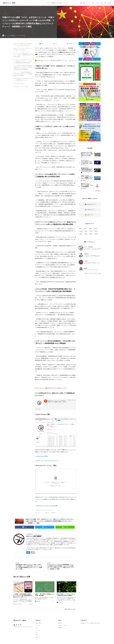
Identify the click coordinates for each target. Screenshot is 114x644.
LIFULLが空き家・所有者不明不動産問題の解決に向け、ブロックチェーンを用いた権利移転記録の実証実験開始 (23, 67)
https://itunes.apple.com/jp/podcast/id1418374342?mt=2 (47, 461)
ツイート (56, 44)
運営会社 (60, 623)
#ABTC (85, 228)
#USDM (81, 231)
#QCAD (95, 228)
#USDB (86, 234)
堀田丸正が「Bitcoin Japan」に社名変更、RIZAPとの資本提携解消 (87, 185)
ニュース (98, 3)
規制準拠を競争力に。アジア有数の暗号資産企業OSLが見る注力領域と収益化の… (87, 170)
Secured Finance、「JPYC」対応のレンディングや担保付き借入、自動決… (87, 162)
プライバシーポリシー (63, 625)
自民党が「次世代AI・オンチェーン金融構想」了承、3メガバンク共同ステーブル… (87, 177)
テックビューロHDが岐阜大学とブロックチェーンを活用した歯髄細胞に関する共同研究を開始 (23, 55)
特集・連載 (82, 3)
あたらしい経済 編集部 (34, 536)
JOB (102, 3)
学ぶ (93, 3)
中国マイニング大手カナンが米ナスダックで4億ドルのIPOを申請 (23, 49)
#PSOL (86, 231)
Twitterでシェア (91, 210)
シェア (42, 44)
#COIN (91, 231)
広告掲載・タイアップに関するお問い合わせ (90, 623)
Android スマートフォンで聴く (21, 86)
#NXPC (81, 234)
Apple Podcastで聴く (19, 83)
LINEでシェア (90, 215)
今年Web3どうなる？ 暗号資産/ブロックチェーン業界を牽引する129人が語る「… (87, 154)
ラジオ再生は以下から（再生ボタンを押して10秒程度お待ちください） (23, 79)
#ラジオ (53, 513)
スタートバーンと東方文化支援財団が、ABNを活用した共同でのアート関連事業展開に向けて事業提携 (23, 74)
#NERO (90, 228)
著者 (105, 3)
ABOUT (110, 3)
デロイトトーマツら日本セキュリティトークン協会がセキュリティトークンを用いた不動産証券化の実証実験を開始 (23, 61)
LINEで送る (71, 44)
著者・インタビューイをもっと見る (93, 273)
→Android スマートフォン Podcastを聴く (47, 506)
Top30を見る (98, 191)
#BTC (81, 228)
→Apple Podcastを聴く (42, 456)
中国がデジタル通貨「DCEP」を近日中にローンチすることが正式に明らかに (23, 44)
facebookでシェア (91, 204)
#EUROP (96, 234)
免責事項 (60, 628)
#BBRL (91, 234)
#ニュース (47, 513)
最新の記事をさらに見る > (71, 609)
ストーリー (88, 3)
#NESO (96, 231)
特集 (89, 157)
